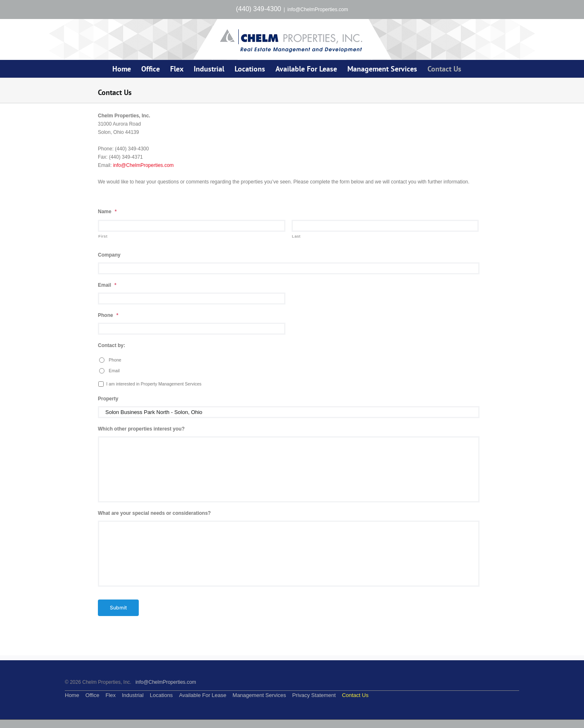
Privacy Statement (314, 695)
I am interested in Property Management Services (154, 384)
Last (296, 236)
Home (72, 695)
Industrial (133, 695)
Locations (161, 695)
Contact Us (355, 695)
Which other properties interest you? (141, 429)
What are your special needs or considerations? (154, 513)
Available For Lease (203, 695)
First (103, 236)
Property (108, 399)
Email (107, 285)
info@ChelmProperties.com (318, 10)
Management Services (259, 695)
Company (109, 255)
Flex (110, 695)
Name (107, 212)
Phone (108, 315)
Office (93, 695)
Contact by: (112, 345)
